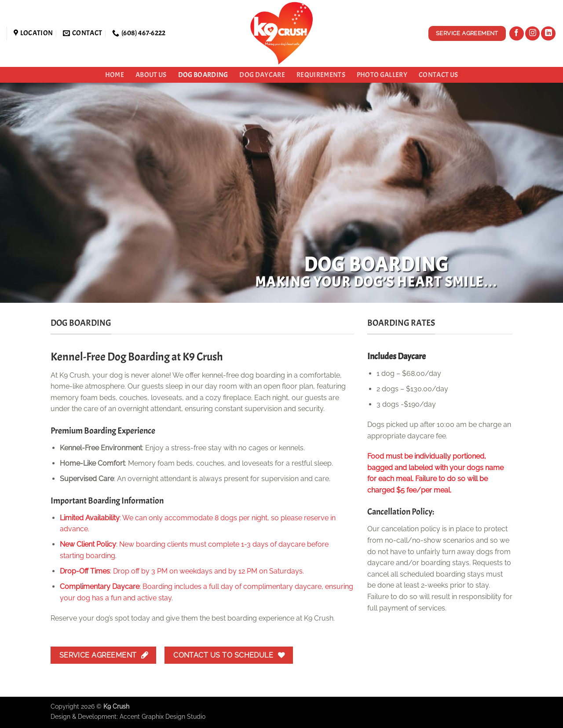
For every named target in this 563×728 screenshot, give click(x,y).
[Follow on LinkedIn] (548, 34)
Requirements (321, 75)
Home (115, 75)
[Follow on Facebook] (517, 34)
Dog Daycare (262, 75)
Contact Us (438, 75)
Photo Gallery (382, 75)
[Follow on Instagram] (532, 34)
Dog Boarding (203, 75)
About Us (151, 75)
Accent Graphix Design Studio (163, 716)
